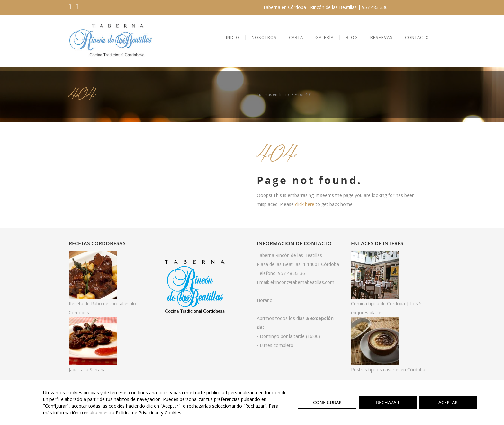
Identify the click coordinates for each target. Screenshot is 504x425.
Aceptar (448, 402)
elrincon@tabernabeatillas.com (302, 282)
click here (305, 204)
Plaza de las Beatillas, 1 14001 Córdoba (298, 264)
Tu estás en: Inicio (273, 95)
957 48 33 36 (292, 273)
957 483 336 (375, 7)
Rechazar (388, 402)
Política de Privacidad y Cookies (148, 413)
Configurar (327, 402)
